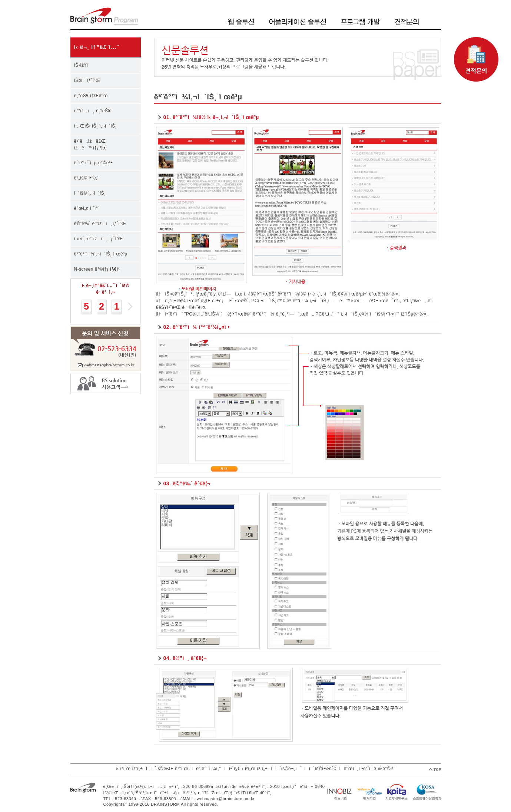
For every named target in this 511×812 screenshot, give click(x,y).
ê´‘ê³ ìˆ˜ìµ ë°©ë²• (93, 163)
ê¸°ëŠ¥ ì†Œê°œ (91, 96)
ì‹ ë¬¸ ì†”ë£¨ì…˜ (97, 47)
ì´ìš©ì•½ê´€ (323, 769)
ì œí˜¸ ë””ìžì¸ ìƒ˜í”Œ (99, 239)
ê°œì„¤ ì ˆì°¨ (87, 208)
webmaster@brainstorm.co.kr (226, 799)
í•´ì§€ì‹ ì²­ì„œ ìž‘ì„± (248, 769)
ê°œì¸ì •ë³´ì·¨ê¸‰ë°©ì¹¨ (370, 769)
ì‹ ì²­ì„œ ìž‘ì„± (129, 769)
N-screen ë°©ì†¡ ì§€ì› (99, 269)
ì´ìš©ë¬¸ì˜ (288, 769)
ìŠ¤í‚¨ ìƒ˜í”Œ (87, 80)
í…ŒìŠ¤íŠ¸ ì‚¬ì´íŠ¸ (96, 126)
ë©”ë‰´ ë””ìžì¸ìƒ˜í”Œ (100, 224)
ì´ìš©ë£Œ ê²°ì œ (169, 769)
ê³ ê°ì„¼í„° (209, 769)
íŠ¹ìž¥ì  (84, 65)
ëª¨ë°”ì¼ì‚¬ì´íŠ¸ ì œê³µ (101, 254)
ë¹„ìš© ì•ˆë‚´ (87, 178)
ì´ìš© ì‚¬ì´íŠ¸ (90, 193)
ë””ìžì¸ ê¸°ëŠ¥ (92, 111)
